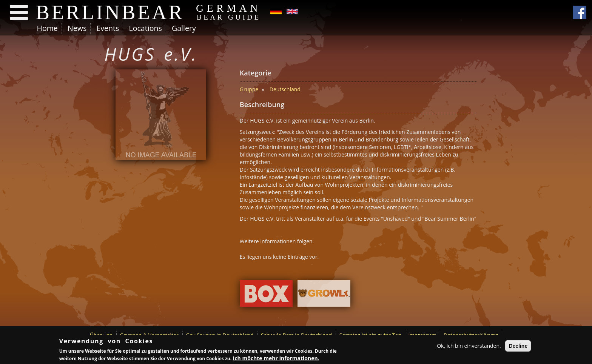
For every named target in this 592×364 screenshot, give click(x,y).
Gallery (184, 28)
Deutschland (285, 89)
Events (108, 28)
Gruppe (249, 89)
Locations (145, 28)
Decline (518, 346)
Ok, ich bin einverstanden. (469, 346)
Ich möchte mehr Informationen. (276, 359)
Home (47, 28)
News (77, 28)
